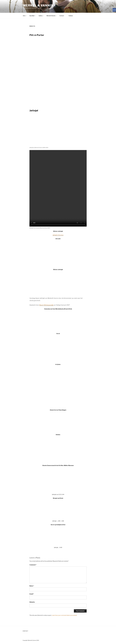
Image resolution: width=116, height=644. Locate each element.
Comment (33, 565)
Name (32, 586)
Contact (62, 16)
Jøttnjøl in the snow (58, 235)
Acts (25, 16)
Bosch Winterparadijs (46, 305)
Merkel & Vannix (38, 5)
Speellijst (33, 16)
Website (32, 602)
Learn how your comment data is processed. (64, 615)
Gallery (41, 16)
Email (32, 594)
